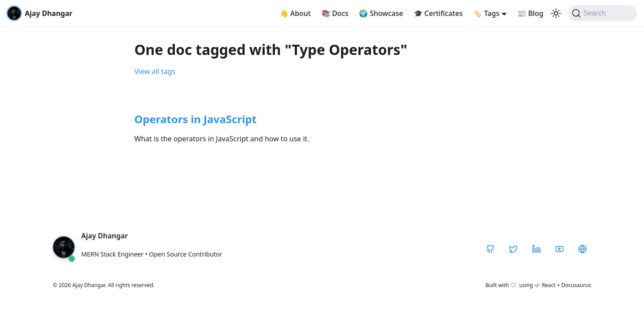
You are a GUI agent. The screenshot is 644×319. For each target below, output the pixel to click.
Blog (530, 13)
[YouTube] (559, 249)
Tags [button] (486, 13)
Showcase (381, 13)
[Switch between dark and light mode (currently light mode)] (556, 13)
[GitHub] (490, 249)
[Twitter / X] (513, 249)
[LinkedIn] (536, 249)
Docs (335, 13)
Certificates (438, 13)
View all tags (155, 71)
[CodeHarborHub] (582, 249)
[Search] (603, 13)
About (295, 13)
